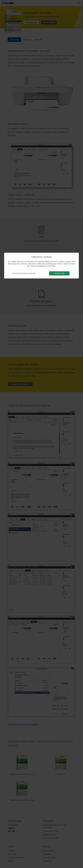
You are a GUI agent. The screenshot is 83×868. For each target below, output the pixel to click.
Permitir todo (59, 273)
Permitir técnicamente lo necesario (24, 273)
